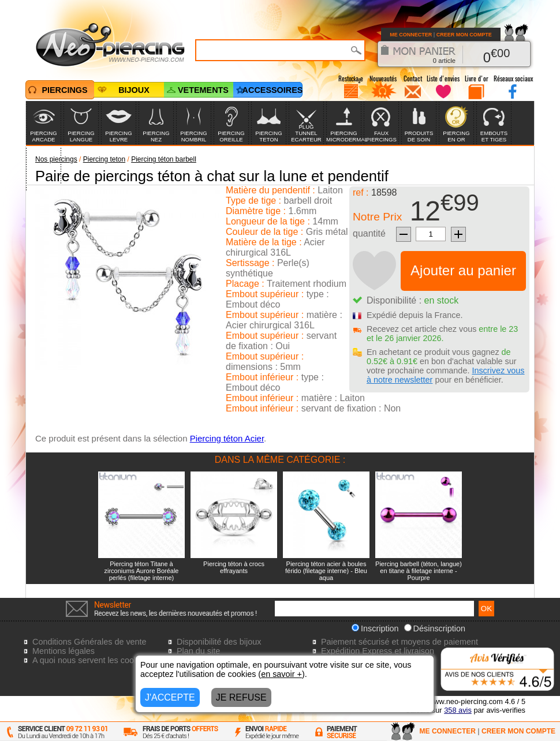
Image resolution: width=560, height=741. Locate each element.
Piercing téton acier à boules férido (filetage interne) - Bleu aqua (326, 571)
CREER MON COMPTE (464, 35)
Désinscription (435, 628)
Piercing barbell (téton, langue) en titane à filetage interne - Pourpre (419, 571)
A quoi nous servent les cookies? (93, 660)
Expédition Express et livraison (378, 651)
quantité (369, 233)
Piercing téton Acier (227, 438)
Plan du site (198, 651)
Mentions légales (64, 651)
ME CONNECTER (411, 35)
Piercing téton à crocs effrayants (234, 567)
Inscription (375, 628)
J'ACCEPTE (170, 697)
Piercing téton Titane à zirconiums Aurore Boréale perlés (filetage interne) (141, 571)
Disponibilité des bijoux (219, 642)
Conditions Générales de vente (89, 642)
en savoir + (281, 674)
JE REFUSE (241, 697)
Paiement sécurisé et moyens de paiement (400, 642)
